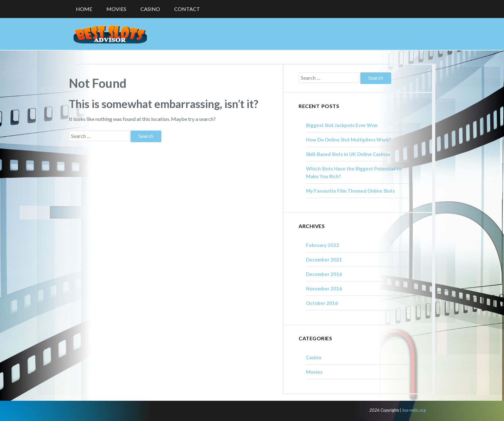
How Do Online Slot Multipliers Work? (348, 140)
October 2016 (322, 303)
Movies (116, 9)
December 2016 (324, 274)
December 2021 (324, 260)
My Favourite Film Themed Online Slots (350, 191)
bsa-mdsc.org (414, 410)
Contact (187, 9)
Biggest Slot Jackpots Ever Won (342, 125)
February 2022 (323, 245)
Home (84, 9)
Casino (150, 9)
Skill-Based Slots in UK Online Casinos (348, 154)
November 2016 (324, 288)
